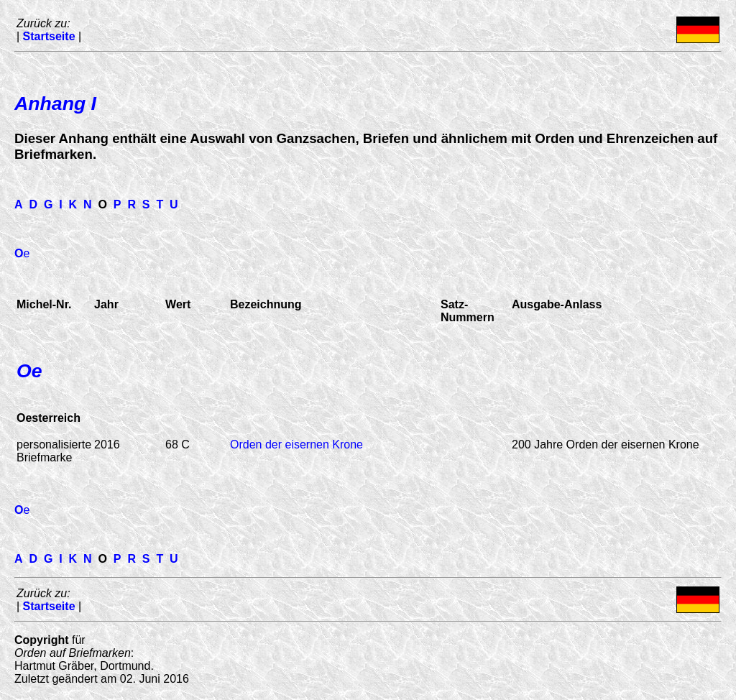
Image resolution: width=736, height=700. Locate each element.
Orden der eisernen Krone (296, 445)
